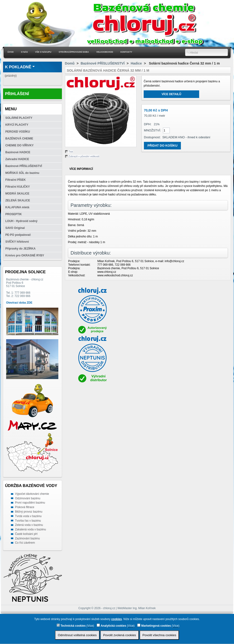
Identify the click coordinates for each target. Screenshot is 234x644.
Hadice (136, 63)
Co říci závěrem (25, 543)
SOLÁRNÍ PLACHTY (19, 118)
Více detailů (171, 94)
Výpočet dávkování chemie (32, 494)
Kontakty (126, 52)
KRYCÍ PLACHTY (17, 125)
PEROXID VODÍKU (18, 132)
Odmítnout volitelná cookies (77, 635)
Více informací (81, 169)
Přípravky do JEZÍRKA (21, 249)
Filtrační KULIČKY (18, 187)
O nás (25, 52)
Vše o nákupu (43, 52)
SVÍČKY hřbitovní (17, 242)
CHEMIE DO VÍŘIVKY (20, 145)
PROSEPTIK (14, 214)
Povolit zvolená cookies (120, 635)
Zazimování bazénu (27, 538)
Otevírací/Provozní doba (74, 52)
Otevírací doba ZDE (19, 303)
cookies (117, 619)
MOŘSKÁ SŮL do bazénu (22, 173)
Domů (70, 63)
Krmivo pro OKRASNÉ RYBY (25, 255)
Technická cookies (71, 625)
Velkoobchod (105, 52)
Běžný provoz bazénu (29, 512)
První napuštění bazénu (30, 503)
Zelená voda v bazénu (29, 525)
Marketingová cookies (154, 625)
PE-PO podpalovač (18, 235)
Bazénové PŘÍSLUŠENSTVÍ (24, 166)
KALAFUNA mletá (17, 207)
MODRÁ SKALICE (17, 194)
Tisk (71, 152)
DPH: (148, 124)
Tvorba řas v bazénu (28, 521)
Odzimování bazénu (28, 498)
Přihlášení (17, 94)
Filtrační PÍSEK (16, 180)
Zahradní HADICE (17, 159)
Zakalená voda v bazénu (30, 529)
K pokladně (18, 67)
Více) (91, 626)
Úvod (11, 52)
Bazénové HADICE (18, 152)
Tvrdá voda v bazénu (28, 516)
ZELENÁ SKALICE (18, 200)
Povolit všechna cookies (159, 635)
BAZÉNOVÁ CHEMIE (19, 139)
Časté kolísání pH (26, 534)
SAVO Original (15, 228)
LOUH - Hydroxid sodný (21, 221)
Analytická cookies (111, 625)
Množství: (152, 130)
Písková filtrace (25, 507)
